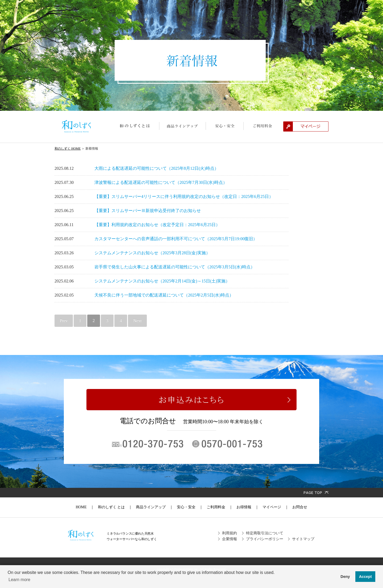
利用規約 (230, 533)
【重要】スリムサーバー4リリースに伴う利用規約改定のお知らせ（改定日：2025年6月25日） (184, 196)
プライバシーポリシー (265, 539)
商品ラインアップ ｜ (153, 507)
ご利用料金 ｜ (218, 507)
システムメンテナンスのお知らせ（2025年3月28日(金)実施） (152, 253)
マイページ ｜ (274, 507)
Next (137, 321)
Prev (64, 321)
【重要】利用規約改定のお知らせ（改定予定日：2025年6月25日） (157, 225)
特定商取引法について (265, 533)
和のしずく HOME (68, 149)
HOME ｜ (85, 507)
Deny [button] (345, 577)
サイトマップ (303, 539)
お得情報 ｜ (246, 507)
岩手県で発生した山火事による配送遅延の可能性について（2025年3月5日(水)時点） (175, 267)
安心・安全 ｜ (188, 507)
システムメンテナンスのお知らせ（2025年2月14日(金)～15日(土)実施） (162, 281)
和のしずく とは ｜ (113, 507)
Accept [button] (365, 577)
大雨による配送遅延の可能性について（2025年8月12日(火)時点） (157, 168)
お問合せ (298, 507)
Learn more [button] (19, 580)
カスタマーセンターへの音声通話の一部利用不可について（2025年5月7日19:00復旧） (176, 239)
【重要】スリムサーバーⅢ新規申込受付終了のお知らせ (148, 211)
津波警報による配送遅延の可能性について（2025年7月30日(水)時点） (161, 182)
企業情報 (230, 539)
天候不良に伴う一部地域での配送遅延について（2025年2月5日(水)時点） (164, 295)
